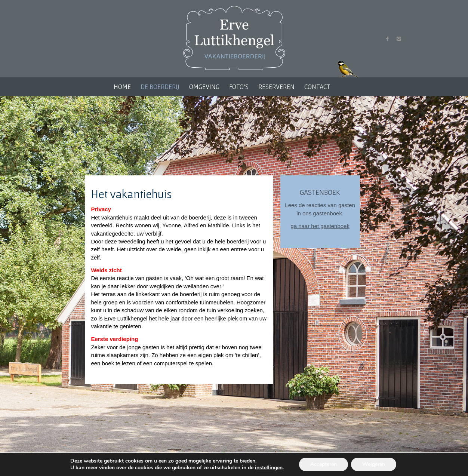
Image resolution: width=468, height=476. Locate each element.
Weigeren (374, 464)
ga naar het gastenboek (320, 226)
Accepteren (324, 464)
